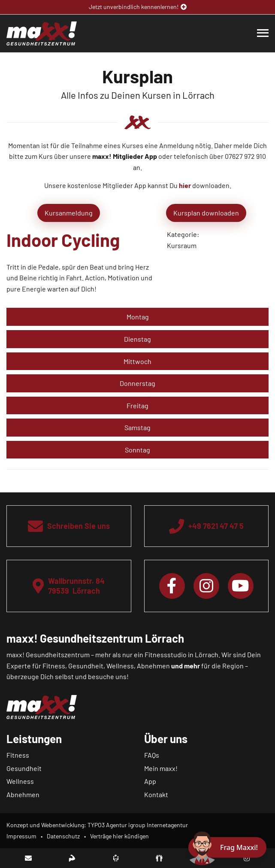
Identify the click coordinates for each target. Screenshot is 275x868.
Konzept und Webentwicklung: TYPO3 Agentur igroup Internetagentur (97, 825)
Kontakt (156, 794)
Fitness (18, 755)
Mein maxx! (161, 768)
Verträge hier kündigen (119, 836)
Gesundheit (24, 768)
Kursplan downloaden (206, 213)
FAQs (152, 755)
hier (185, 185)
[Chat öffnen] (227, 847)
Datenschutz (63, 836)
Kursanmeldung (69, 213)
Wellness (20, 781)
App (150, 781)
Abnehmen (23, 794)
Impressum (21, 836)
